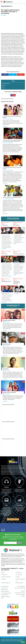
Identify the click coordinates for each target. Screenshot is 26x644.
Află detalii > (20, 641)
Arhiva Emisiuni (20, 583)
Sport (3, 88)
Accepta (23, 642)
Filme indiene (10, 119)
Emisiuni (7, 487)
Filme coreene (5, 590)
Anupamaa (6, 369)
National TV (15, 528)
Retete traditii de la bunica (6, 597)
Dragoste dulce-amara (9, 320)
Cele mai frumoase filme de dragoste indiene (12, 168)
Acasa (3, 572)
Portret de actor (5, 586)
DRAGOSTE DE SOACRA (9, 392)
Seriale (18, 577)
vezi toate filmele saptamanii (13, 220)
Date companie (21, 586)
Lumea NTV (19, 575)
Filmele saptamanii (6, 577)
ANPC (23, 596)
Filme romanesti (11, 199)
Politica (4, 86)
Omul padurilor (7, 344)
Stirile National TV (6, 583)
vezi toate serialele (13, 307)
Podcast (19, 487)
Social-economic (6, 84)
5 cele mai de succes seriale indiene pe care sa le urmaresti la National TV (13, 141)
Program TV (5, 575)
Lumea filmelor (5, 595)
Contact (23, 591)
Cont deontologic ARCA (20, 588)
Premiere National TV (20, 580)
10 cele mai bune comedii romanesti (12, 197)
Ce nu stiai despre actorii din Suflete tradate (12, 117)
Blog (6, 506)
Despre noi (19, 572)
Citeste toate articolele (13, 519)
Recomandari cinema (6, 593)
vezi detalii (5, 126)
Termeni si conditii (20, 594)
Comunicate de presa (20, 593)
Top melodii (19, 506)
